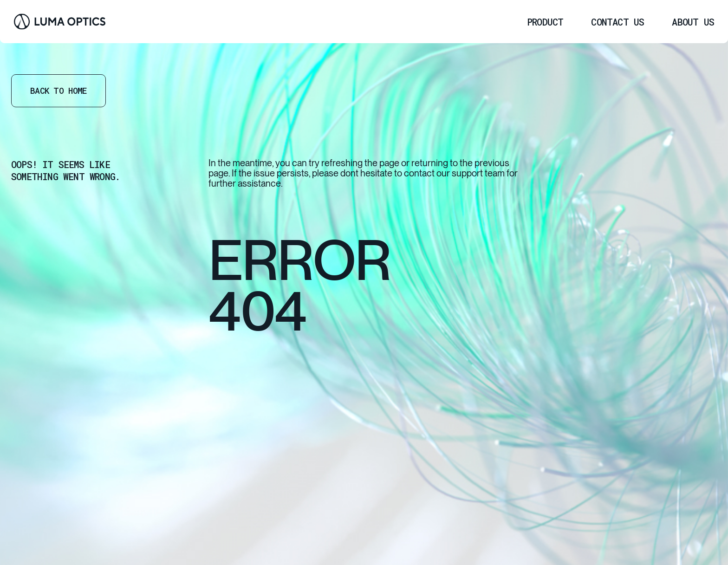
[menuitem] (545, 22)
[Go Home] (60, 22)
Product (545, 22)
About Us (693, 22)
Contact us (617, 22)
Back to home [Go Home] (58, 91)
